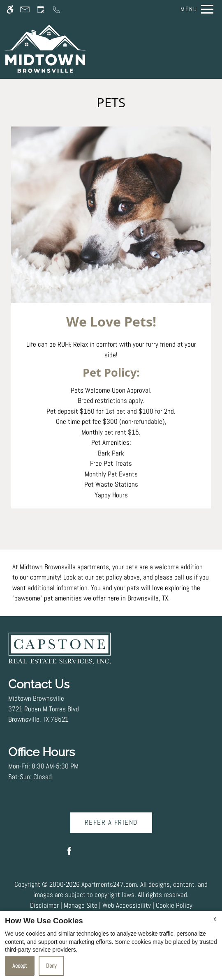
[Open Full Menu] (195, 9)
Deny (51, 966)
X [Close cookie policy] (215, 919)
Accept (20, 966)
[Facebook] (69, 854)
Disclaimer (44, 905)
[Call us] (57, 9)
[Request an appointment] (41, 9)
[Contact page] (25, 9)
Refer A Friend (111, 822)
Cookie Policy (174, 905)
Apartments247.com (109, 884)
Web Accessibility (127, 905)
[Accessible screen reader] (10, 9)
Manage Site (81, 905)
